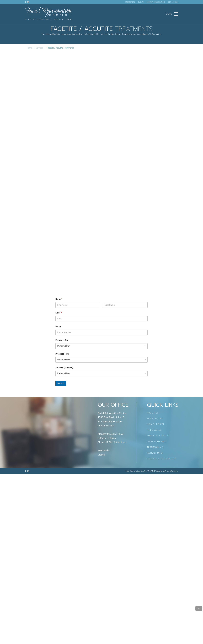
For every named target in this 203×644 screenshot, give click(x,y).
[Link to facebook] (26, 2)
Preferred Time (62, 354)
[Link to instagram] (28, 2)
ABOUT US (153, 413)
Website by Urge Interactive (167, 471)
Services (39, 48)
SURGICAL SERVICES (158, 436)
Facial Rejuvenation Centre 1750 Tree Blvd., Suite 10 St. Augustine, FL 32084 (112, 417)
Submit (61, 383)
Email (59, 313)
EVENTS (141, 2)
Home (29, 48)
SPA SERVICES (155, 418)
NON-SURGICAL (156, 424)
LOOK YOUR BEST (157, 441)
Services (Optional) (64, 368)
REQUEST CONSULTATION (156, 2)
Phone (58, 326)
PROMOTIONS (130, 2)
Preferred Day (62, 340)
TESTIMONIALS (155, 447)
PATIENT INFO (155, 453)
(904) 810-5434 (173, 2)
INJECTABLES (154, 430)
